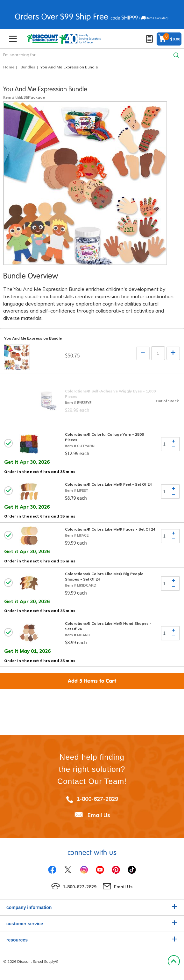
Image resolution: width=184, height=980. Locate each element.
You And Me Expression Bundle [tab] (33, 338)
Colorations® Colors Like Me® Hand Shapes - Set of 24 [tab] (108, 626)
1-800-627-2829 (97, 799)
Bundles (28, 67)
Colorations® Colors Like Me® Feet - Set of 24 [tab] (108, 484)
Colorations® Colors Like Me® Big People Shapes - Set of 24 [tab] (104, 576)
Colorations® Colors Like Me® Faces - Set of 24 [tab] (110, 529)
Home (9, 67)
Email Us (99, 815)
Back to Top (174, 962)
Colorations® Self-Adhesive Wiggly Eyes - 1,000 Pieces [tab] (110, 394)
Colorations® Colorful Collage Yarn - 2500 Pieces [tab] (104, 437)
